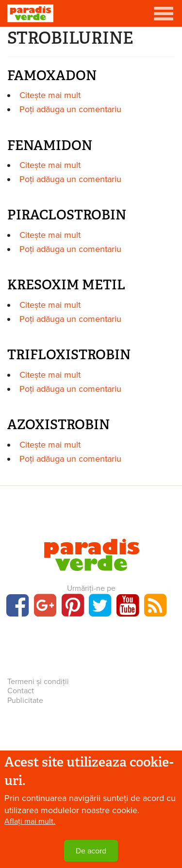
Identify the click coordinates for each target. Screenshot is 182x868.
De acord (91, 851)
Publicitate (25, 701)
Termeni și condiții (38, 682)
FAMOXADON (52, 75)
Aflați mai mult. (30, 821)
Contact (21, 691)
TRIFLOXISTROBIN (69, 355)
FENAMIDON (50, 145)
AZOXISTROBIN (58, 425)
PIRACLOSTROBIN (67, 215)
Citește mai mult (50, 95)
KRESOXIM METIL (66, 285)
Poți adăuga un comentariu (70, 109)
